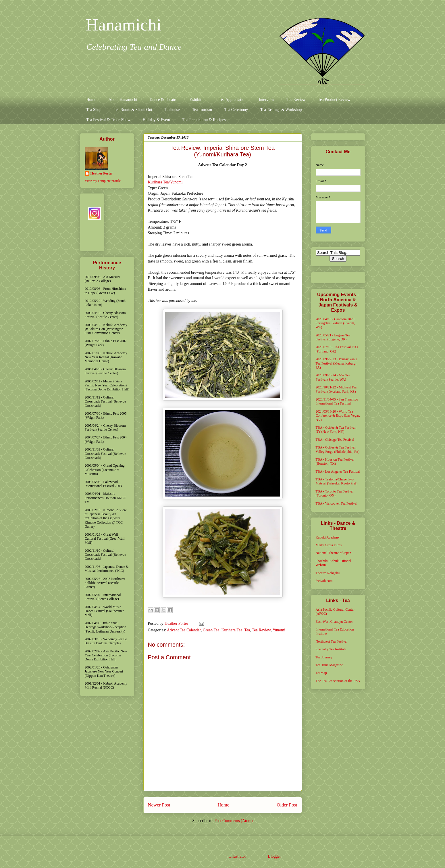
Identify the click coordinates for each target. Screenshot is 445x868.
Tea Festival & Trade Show (108, 120)
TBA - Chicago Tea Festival (335, 440)
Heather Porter (177, 623)
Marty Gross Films (329, 545)
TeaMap (321, 673)
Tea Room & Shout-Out (133, 110)
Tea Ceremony (236, 110)
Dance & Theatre (163, 100)
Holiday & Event (157, 120)
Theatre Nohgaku (328, 573)
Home (91, 100)
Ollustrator (237, 856)
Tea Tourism (202, 110)
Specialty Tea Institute (331, 649)
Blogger (274, 856)
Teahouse (172, 110)
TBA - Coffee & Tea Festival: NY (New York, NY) (336, 430)
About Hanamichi (123, 100)
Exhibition (198, 100)
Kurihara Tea (232, 630)
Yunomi (279, 630)
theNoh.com (324, 581)
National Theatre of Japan (334, 553)
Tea (247, 630)
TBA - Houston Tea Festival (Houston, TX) (335, 461)
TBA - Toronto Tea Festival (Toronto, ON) (335, 493)
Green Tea (211, 630)
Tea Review (296, 100)
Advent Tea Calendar (184, 630)
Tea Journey (324, 657)
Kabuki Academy (328, 537)
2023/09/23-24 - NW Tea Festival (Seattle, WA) (333, 377)
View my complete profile (103, 181)
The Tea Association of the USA (338, 681)
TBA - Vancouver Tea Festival (337, 503)
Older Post (287, 805)
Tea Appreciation (233, 100)
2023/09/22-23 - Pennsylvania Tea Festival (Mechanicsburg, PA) (337, 363)
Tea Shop (94, 110)
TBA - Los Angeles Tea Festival (338, 472)
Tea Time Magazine (329, 665)
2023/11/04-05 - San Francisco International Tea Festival (337, 401)
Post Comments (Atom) (233, 821)
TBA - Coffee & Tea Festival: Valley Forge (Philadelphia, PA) (338, 449)
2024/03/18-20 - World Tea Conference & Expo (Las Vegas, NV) (338, 416)
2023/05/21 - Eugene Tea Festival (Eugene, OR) (333, 337)
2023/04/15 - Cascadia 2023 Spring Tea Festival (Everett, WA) (336, 323)
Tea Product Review (334, 100)
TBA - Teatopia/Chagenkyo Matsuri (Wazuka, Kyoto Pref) (337, 481)
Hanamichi (124, 25)
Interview (267, 100)
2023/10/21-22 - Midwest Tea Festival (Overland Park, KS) (336, 389)
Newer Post (159, 805)
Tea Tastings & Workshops (282, 110)
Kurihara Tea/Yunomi (165, 182)
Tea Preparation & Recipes (204, 120)
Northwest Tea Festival (332, 641)
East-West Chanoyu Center (334, 622)
